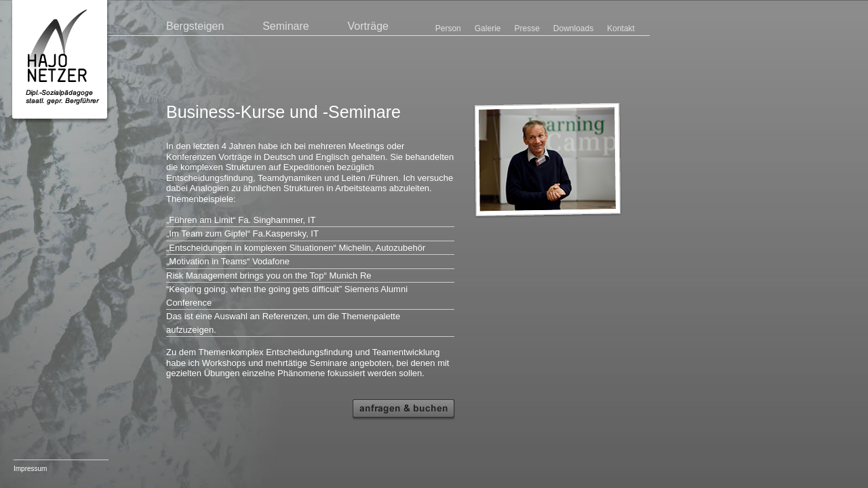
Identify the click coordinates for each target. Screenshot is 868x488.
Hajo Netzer (60, 62)
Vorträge (368, 26)
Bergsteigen (195, 26)
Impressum (30, 469)
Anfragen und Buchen (404, 410)
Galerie (488, 28)
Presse (527, 28)
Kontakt (621, 28)
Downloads (573, 28)
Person (448, 28)
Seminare (285, 26)
